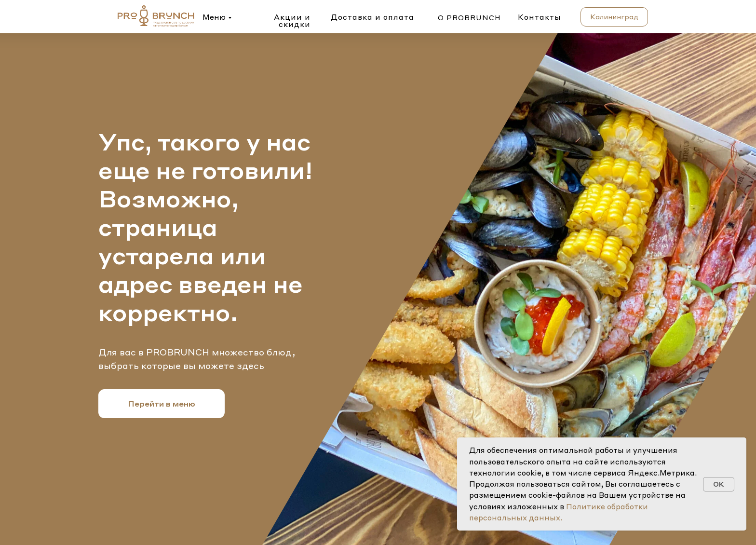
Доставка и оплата (372, 17)
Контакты (540, 17)
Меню (214, 17)
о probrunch (469, 17)
